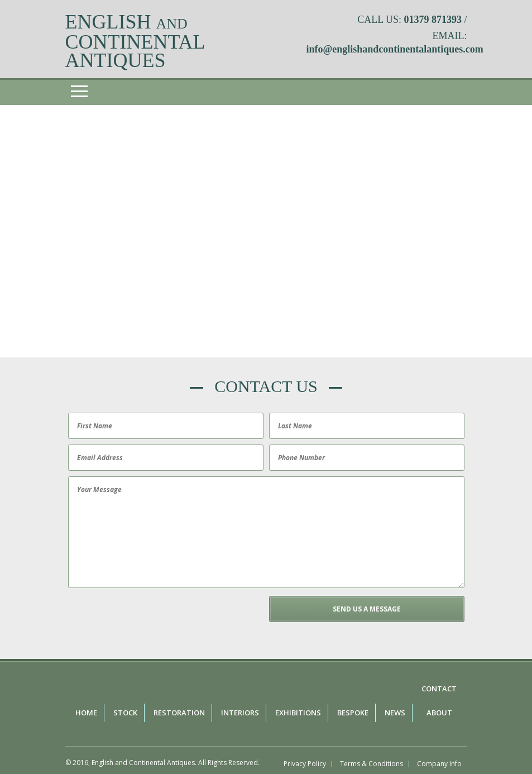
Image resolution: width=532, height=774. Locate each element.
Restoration (179, 713)
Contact (439, 689)
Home (86, 713)
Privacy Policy (305, 764)
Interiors (240, 713)
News (395, 713)
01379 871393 (433, 20)
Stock (125, 713)
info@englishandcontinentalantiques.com (395, 49)
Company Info (439, 764)
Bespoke (353, 713)
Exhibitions (298, 713)
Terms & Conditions (372, 764)
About (439, 713)
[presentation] (150, 618)
